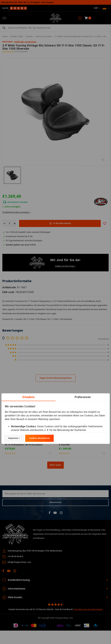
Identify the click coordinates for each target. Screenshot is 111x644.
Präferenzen (83, 397)
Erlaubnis (28, 397)
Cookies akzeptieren (39, 438)
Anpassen (14, 438)
